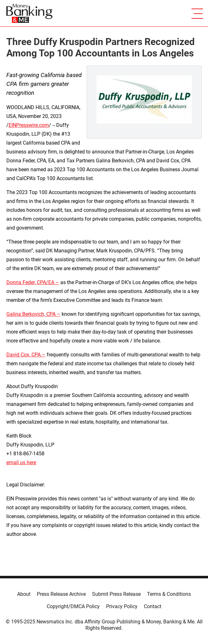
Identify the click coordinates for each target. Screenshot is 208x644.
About (24, 594)
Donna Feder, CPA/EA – (33, 282)
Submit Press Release (116, 594)
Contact (153, 606)
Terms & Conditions (169, 594)
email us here (21, 462)
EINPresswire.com (29, 125)
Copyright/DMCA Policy (73, 606)
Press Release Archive (61, 594)
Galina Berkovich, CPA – (33, 314)
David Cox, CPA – (26, 355)
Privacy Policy (122, 606)
